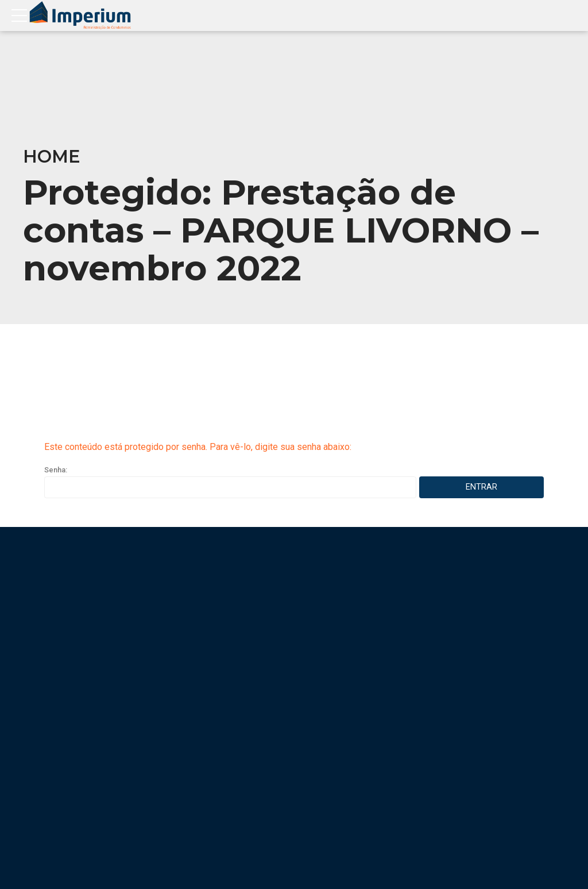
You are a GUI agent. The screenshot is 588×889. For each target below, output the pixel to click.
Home (52, 157)
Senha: (230, 482)
